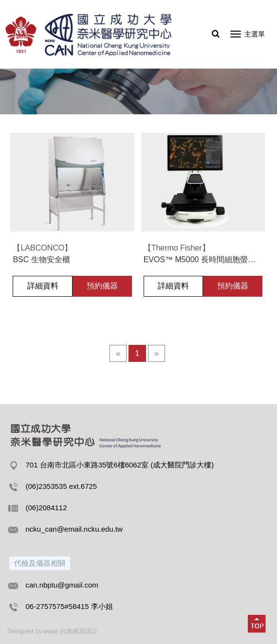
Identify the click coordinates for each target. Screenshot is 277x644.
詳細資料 (43, 286)
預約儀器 (102, 286)
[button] (257, 624)
